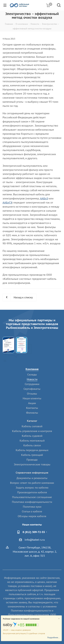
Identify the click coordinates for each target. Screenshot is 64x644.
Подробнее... (54, 638)
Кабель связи (32, 445)
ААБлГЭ (7, 203)
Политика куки (32, 507)
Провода (32, 460)
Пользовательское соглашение (32, 497)
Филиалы (32, 413)
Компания (32, 369)
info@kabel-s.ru (35, 540)
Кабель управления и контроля (32, 431)
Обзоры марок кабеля (32, 516)
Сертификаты (32, 389)
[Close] (59, 619)
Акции (32, 403)
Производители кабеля (32, 492)
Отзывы (32, 394)
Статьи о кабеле (32, 511)
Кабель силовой (32, 426)
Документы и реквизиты (32, 478)
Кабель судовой (32, 436)
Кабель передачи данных (32, 450)
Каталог (32, 421)
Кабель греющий (32, 455)
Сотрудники (32, 384)
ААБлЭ (44, 198)
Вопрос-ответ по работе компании (32, 483)
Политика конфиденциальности (32, 502)
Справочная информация (32, 473)
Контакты (32, 408)
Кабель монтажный (32, 441)
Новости (32, 379)
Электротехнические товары (32, 464)
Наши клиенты (32, 398)
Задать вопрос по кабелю (32, 488)
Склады (32, 375)
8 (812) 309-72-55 (34, 532)
